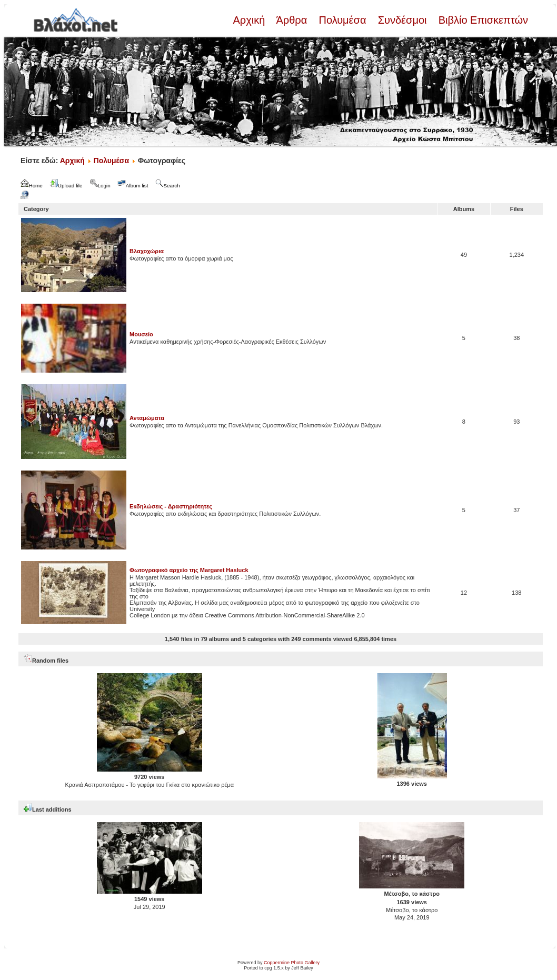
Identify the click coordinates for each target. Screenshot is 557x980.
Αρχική (250, 20)
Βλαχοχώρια (147, 251)
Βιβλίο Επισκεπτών (482, 20)
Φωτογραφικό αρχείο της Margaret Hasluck (189, 570)
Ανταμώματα (147, 418)
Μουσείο (141, 334)
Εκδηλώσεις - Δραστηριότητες (171, 506)
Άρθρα (292, 20)
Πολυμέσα (342, 20)
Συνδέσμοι (402, 20)
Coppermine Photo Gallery (292, 963)
